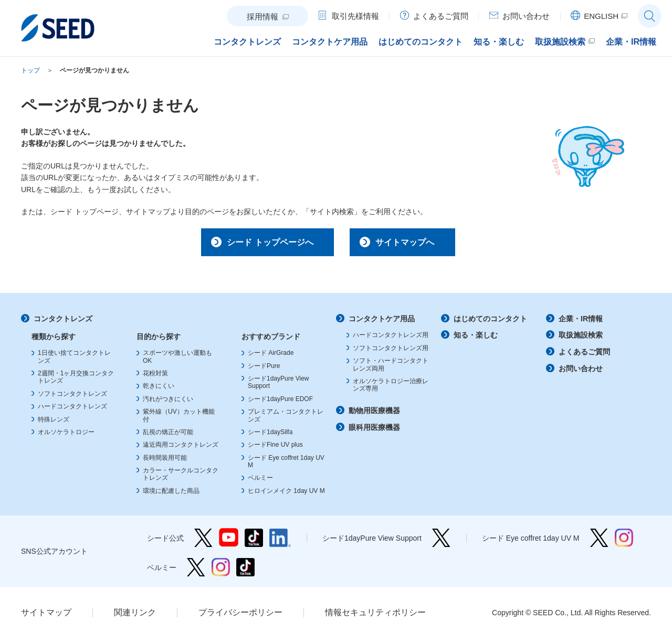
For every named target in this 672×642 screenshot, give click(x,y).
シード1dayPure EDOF (280, 403)
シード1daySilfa (270, 436)
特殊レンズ (54, 423)
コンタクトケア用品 (382, 322)
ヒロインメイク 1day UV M (286, 494)
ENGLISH (601, 16)
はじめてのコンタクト (490, 322)
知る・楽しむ (476, 339)
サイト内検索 (650, 16)
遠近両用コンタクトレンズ (181, 448)
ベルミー (260, 482)
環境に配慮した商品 (171, 494)
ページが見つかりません (94, 70)
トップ (30, 70)
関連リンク (135, 616)
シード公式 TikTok (254, 541)
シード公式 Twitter (203, 541)
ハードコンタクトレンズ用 (391, 339)
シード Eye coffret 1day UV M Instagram (624, 541)
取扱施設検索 (581, 339)
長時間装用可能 (165, 461)
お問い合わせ (581, 372)
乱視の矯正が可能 (168, 436)
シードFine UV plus (275, 448)
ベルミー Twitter (196, 571)
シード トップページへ (261, 244)
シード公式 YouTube (229, 541)
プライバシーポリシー (240, 616)
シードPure (264, 370)
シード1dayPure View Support (441, 541)
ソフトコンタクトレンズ (72, 397)
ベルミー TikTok (245, 571)
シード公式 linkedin (280, 541)
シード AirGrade (271, 356)
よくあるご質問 (584, 355)
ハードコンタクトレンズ (72, 410)
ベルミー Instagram (221, 571)
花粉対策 (155, 377)
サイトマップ (46, 616)
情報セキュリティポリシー (375, 616)
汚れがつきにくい (168, 403)
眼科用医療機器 (374, 431)
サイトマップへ (411, 244)
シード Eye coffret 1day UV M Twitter (599, 541)
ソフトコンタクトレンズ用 (391, 352)
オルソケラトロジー (66, 436)
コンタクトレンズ (63, 322)
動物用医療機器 (374, 414)
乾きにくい (159, 390)
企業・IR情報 (581, 322)
